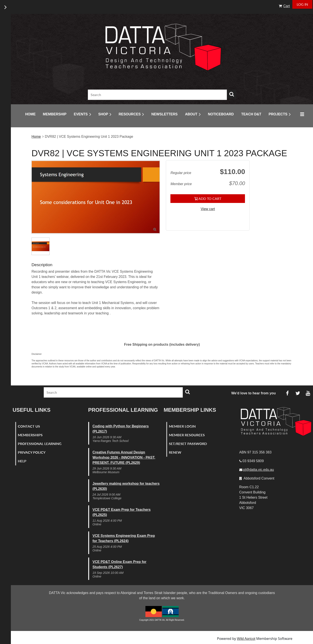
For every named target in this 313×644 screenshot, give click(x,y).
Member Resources (187, 435)
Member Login (182, 426)
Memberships (30, 435)
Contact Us (29, 426)
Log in (302, 4)
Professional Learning (40, 444)
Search (232, 94)
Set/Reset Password (188, 444)
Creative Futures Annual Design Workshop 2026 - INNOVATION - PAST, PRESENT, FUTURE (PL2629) (124, 457)
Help (22, 461)
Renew (175, 452)
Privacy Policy (32, 452)
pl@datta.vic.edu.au (259, 470)
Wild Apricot (246, 639)
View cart (208, 209)
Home (36, 137)
